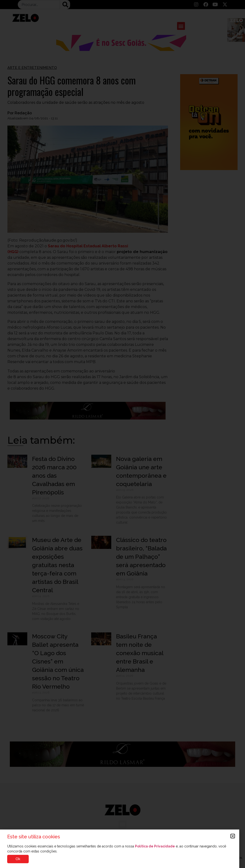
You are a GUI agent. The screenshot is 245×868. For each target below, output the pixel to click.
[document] (122, 434)
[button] (233, 836)
